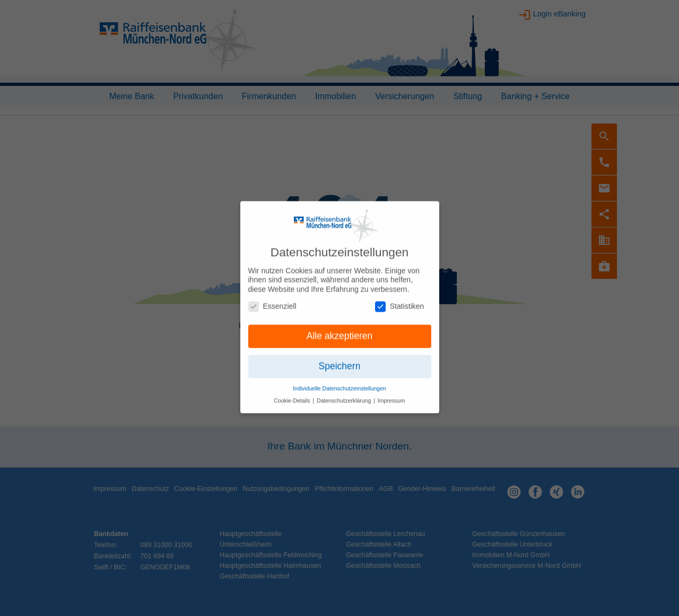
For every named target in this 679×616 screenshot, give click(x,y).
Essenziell (272, 301)
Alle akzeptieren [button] (340, 331)
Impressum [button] (391, 395)
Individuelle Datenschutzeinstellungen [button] (339, 383)
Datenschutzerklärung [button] (345, 395)
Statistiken (400, 301)
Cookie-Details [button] (293, 395)
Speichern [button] (340, 361)
